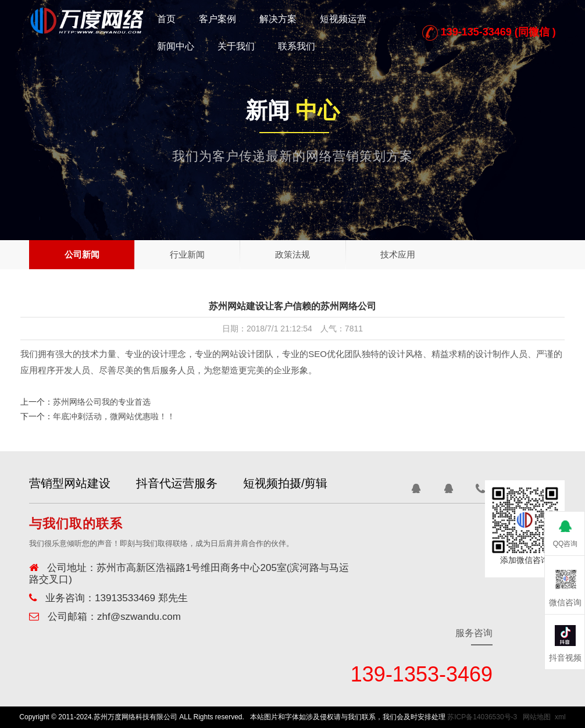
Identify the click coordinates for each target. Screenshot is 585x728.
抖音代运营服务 (180, 483)
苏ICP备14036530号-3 (482, 717)
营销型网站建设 (70, 483)
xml (560, 717)
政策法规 (292, 254)
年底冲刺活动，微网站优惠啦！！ (114, 416)
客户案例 (217, 19)
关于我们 (236, 46)
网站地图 (537, 717)
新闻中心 (176, 46)
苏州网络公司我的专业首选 (102, 402)
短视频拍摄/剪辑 (292, 483)
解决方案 (278, 19)
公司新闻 (82, 254)
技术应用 (398, 254)
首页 (166, 19)
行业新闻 (187, 254)
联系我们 (297, 46)
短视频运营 (343, 19)
